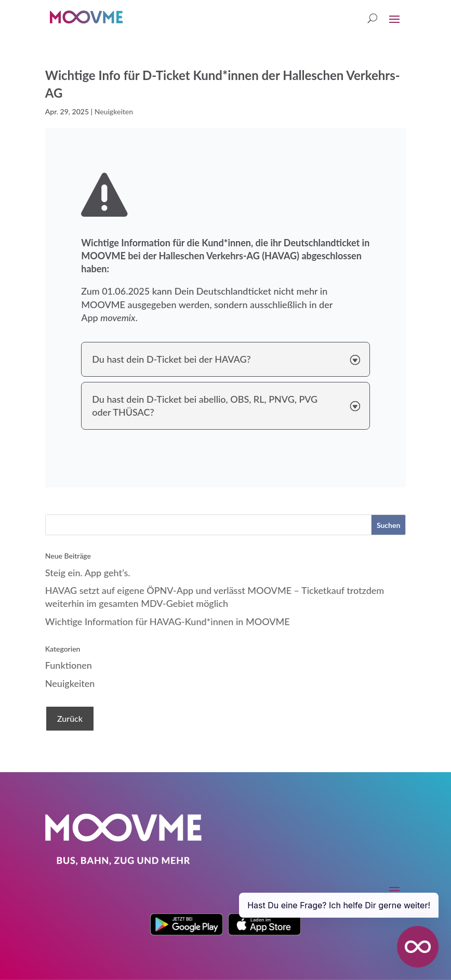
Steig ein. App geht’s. (88, 573)
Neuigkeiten (114, 111)
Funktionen (69, 665)
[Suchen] (388, 525)
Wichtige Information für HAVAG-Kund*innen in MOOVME (168, 621)
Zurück (70, 718)
